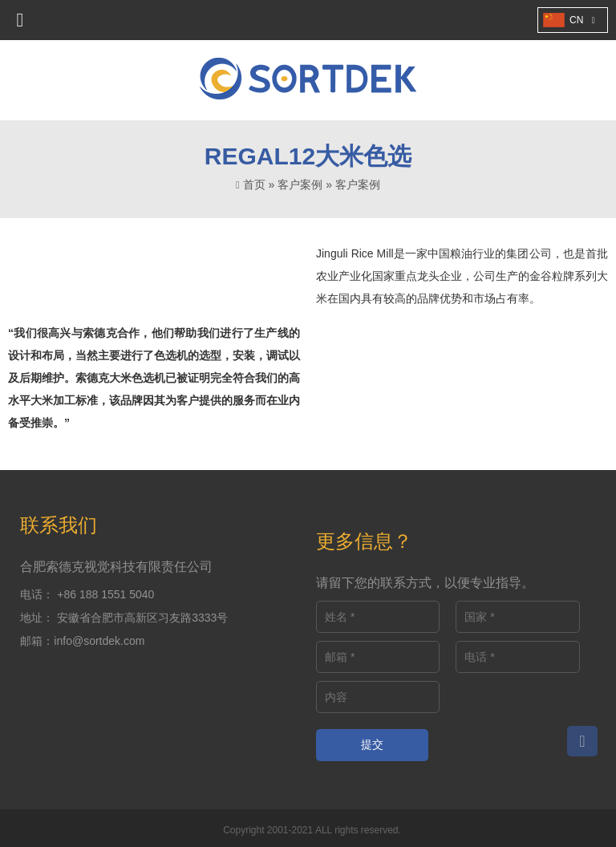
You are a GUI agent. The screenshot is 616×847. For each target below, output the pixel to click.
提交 (372, 744)
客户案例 (300, 184)
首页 (254, 184)
